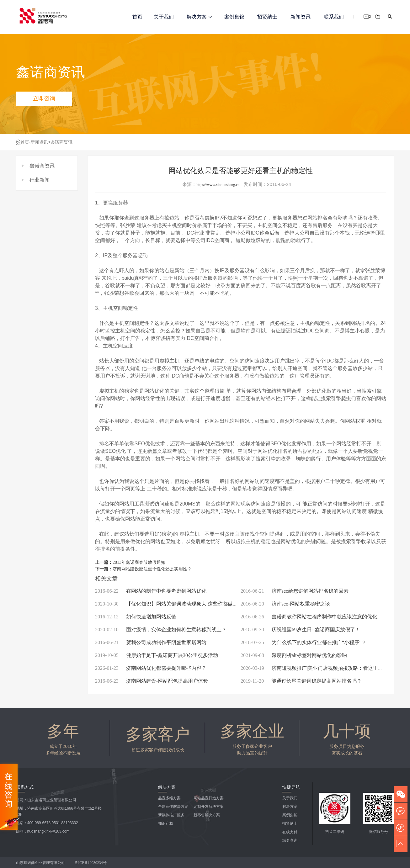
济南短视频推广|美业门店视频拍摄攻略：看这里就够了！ (319, 668)
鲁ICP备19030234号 (91, 863)
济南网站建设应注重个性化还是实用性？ (152, 569)
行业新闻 (40, 180)
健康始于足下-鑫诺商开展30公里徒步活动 (157, 655)
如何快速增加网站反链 (136, 617)
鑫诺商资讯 (61, 142)
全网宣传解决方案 (173, 807)
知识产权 (166, 823)
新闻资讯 (301, 17)
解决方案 (199, 17)
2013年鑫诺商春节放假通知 (139, 562)
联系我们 (334, 17)
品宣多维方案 (169, 798)
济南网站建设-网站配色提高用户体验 (152, 681)
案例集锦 (234, 17)
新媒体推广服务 (171, 815)
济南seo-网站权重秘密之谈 (285, 604)
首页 (137, 17)
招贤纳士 (267, 17)
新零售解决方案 (207, 815)
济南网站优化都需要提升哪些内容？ (151, 668)
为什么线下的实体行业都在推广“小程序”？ (304, 642)
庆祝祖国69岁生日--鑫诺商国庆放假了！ (300, 630)
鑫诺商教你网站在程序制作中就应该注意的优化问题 (314, 617)
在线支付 (290, 832)
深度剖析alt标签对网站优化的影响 (294, 655)
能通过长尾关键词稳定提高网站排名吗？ (301, 681)
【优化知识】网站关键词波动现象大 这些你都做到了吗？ (174, 604)
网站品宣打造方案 (209, 798)
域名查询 (290, 840)
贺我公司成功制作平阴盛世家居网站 (151, 642)
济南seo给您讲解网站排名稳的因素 (295, 591)
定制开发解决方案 (209, 807)
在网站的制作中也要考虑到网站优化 (151, 591)
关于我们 (164, 17)
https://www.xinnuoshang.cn (218, 185)
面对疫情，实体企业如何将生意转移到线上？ (161, 630)
